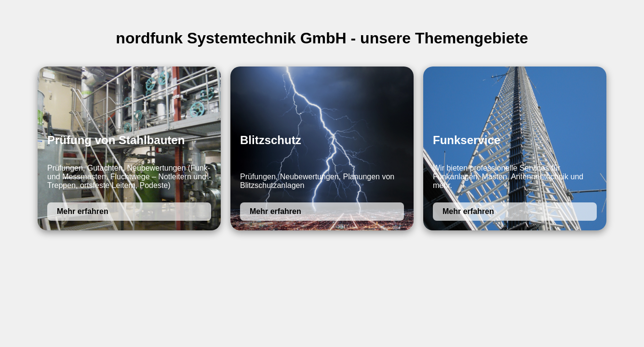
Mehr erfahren (83, 211)
